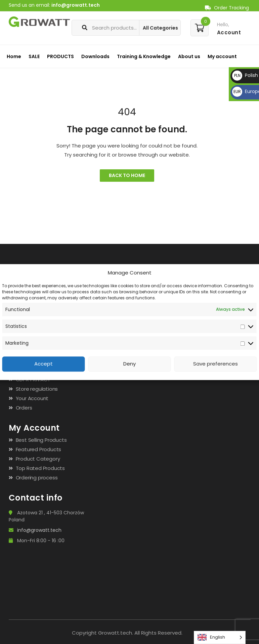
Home (14, 56)
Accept (44, 364)
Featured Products (39, 449)
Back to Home (127, 175)
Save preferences (215, 364)
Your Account (32, 398)
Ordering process (37, 478)
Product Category (38, 459)
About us (189, 56)
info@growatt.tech (76, 5)
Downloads (95, 56)
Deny (129, 364)
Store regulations (37, 389)
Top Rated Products (40, 468)
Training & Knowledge (144, 56)
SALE (34, 56)
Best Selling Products (41, 440)
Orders (24, 408)
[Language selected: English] (220, 637)
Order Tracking (227, 8)
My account (222, 56)
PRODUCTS (60, 56)
